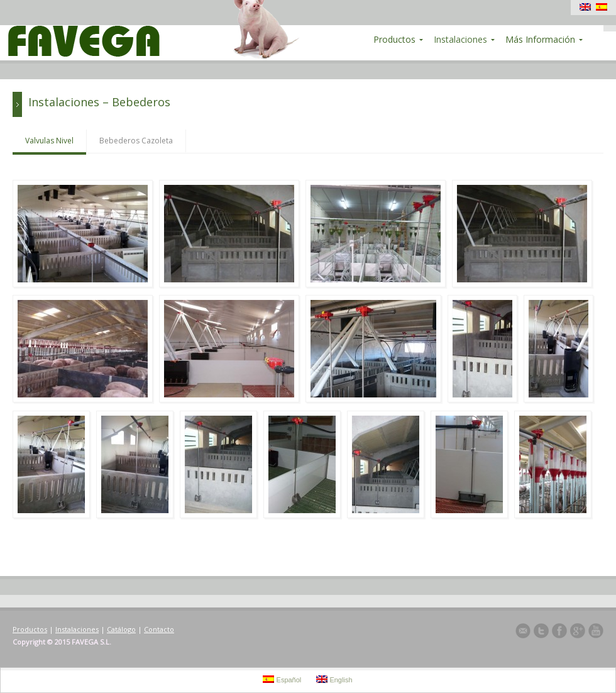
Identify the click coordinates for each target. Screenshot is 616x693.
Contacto (159, 629)
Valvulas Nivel (49, 141)
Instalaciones (77, 629)
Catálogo (121, 629)
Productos (30, 629)
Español (282, 679)
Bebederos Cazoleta (136, 141)
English (334, 679)
